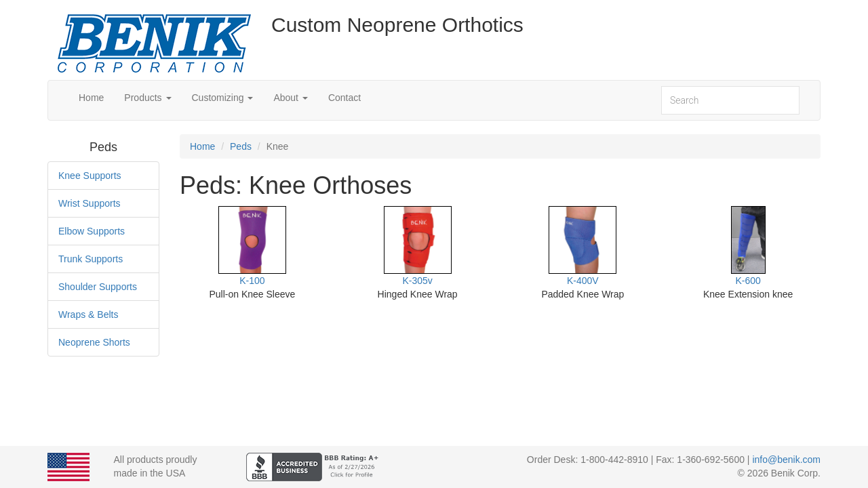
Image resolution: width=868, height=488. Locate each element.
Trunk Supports (91, 259)
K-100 (252, 281)
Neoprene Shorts (94, 342)
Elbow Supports (92, 231)
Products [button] (147, 98)
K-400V (583, 281)
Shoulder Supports (98, 287)
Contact (344, 98)
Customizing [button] (223, 98)
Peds (241, 146)
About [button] (290, 98)
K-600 (748, 281)
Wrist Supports (90, 203)
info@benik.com (786, 460)
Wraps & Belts (88, 314)
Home (91, 98)
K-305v (417, 281)
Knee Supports (90, 176)
